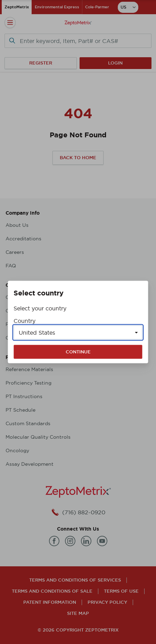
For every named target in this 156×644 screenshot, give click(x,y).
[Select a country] (78, 333)
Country (24, 321)
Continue (78, 352)
